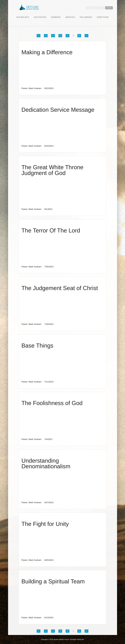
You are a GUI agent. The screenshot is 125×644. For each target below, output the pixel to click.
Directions (103, 17)
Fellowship (86, 17)
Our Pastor (40, 17)
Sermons (56, 17)
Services (70, 17)
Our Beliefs (23, 17)
